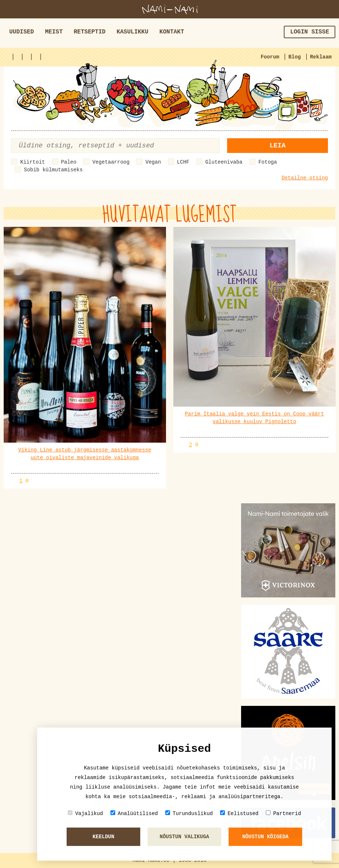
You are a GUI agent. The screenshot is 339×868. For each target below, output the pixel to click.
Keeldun (104, 837)
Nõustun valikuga (184, 837)
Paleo (69, 162)
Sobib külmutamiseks (53, 170)
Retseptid (89, 32)
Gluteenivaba (224, 162)
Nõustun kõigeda (265, 837)
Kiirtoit (33, 162)
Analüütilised (134, 813)
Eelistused (239, 813)
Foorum (270, 57)
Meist (54, 32)
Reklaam (321, 57)
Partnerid (283, 813)
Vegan (153, 162)
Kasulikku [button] (133, 32)
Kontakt (172, 32)
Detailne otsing (305, 178)
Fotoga (268, 162)
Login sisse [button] (310, 32)
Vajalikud (85, 813)
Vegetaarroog (111, 162)
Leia (278, 146)
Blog (295, 57)
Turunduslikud (189, 813)
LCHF (183, 162)
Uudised (22, 32)
